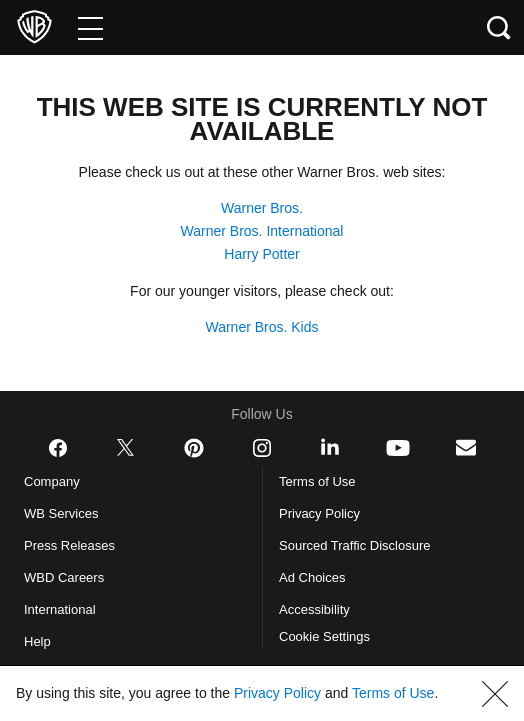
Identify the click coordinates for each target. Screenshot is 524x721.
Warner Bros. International (262, 231)
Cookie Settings (330, 637)
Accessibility (317, 610)
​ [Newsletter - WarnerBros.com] (466, 447)
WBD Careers (68, 578)
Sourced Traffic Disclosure (363, 546)
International (65, 610)
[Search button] (499, 27)
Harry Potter (262, 254)
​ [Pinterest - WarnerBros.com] (194, 448)
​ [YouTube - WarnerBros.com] (398, 448)
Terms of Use (319, 482)
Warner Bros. (262, 208)
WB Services (65, 514)
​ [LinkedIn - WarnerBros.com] (330, 447)
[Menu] (90, 27)
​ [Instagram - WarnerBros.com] (262, 448)
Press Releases (70, 546)
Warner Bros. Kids (262, 327)
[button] (495, 682)
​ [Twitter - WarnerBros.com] (126, 448)
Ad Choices (315, 578)
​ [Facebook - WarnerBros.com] (58, 448)
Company (56, 482)
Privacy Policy (323, 514)
